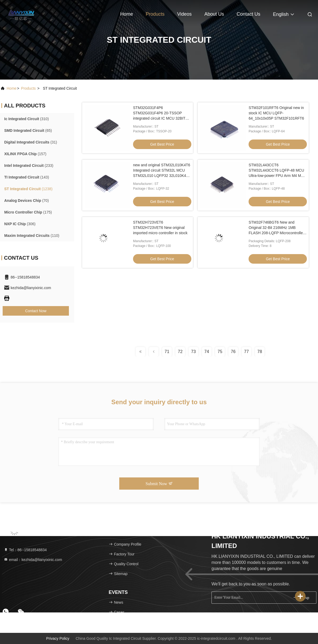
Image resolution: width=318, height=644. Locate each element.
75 (220, 352)
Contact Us (248, 14)
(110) (32, 236)
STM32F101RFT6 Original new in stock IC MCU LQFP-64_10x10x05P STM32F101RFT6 (276, 113)
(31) (31, 142)
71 (167, 352)
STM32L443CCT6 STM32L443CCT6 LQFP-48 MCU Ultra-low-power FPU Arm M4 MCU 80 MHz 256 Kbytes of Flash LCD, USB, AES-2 (277, 176)
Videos (185, 14)
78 (260, 352)
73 (193, 352)
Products (155, 14)
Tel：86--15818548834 (25, 550)
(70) (26, 201)
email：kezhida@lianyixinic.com (33, 560)
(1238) (28, 189)
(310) (26, 119)
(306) (20, 224)
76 (233, 352)
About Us (214, 14)
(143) (27, 177)
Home (127, 14)
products (28, 88)
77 (246, 352)
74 (207, 352)
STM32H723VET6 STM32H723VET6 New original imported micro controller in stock (160, 228)
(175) (28, 212)
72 (180, 352)
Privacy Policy (58, 638)
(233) (29, 166)
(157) (25, 154)
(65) (28, 130)
